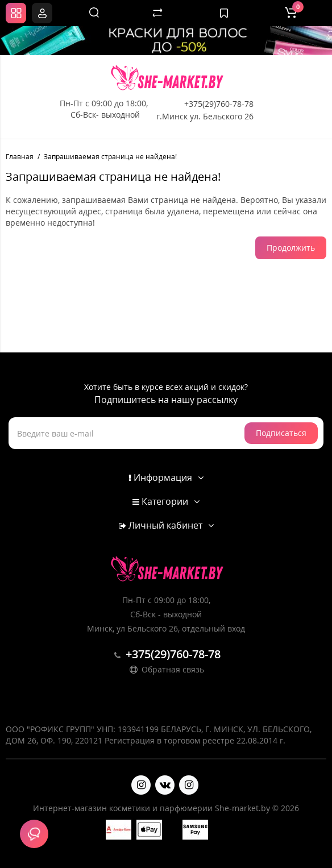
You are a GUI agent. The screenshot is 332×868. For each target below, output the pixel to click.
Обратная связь (166, 669)
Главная (20, 157)
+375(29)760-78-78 (219, 104)
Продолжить (291, 248)
